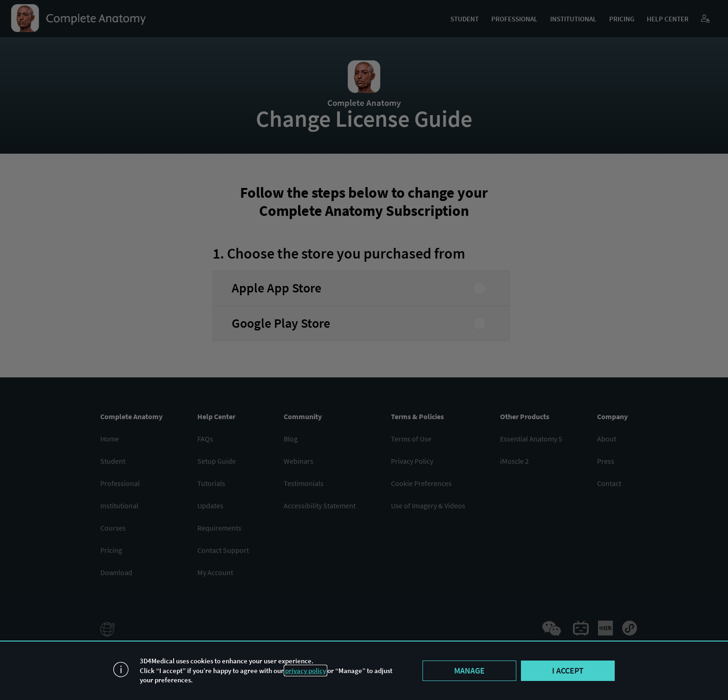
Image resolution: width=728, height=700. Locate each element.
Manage (469, 671)
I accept (568, 671)
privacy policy (305, 671)
